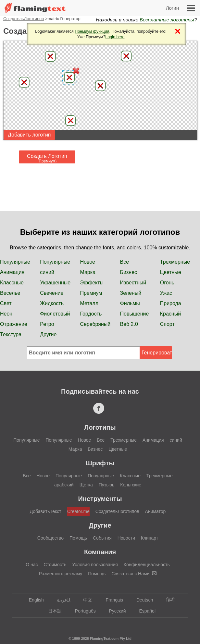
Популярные (15, 262)
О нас (32, 565)
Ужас (166, 293)
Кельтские (131, 485)
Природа (171, 303)
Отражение (14, 324)
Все (125, 262)
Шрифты (100, 463)
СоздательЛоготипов (24, 19)
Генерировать (157, 353)
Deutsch (142, 600)
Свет (6, 303)
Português (82, 611)
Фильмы (130, 303)
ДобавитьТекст (46, 511)
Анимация (12, 272)
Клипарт (150, 538)
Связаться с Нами (134, 574)
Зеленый (131, 293)
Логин (172, 8)
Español (144, 611)
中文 (85, 600)
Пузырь (107, 485)
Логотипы (100, 427)
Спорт (167, 324)
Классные (12, 283)
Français (111, 600)
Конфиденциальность (147, 565)
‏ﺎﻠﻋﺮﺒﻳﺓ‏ (61, 600)
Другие (48, 334)
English (33, 600)
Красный (170, 314)
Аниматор (156, 511)
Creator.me (78, 511)
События (102, 538)
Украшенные (55, 283)
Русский (114, 611)
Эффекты (92, 283)
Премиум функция (92, 31)
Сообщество (50, 538)
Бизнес (129, 272)
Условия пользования (95, 565)
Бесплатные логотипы (167, 20)
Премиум (91, 293)
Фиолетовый (55, 314)
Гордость (91, 314)
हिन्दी (167, 600)
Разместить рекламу (61, 574)
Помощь (78, 538)
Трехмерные (175, 262)
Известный (133, 283)
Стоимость (55, 565)
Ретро (47, 324)
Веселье (10, 293)
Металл (89, 303)
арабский (64, 485)
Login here (115, 37)
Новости (126, 538)
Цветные (171, 272)
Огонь (167, 283)
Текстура (11, 334)
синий (47, 272)
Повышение (135, 314)
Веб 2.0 (129, 324)
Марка (88, 272)
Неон (6, 314)
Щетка (86, 485)
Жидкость (52, 303)
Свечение (52, 293)
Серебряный (95, 324)
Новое (87, 262)
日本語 (52, 611)
